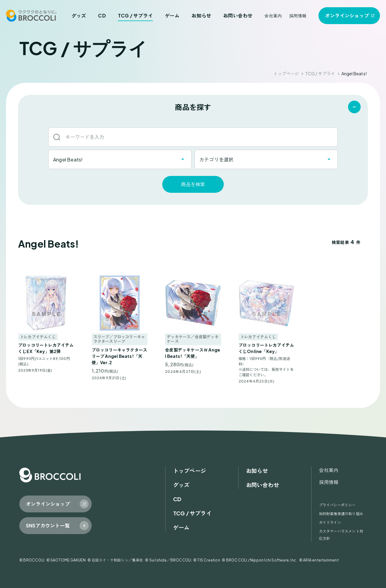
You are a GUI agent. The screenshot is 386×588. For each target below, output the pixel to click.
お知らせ (201, 16)
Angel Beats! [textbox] (68, 160)
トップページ (286, 73)
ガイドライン (330, 522)
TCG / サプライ (135, 16)
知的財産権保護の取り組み (341, 514)
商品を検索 (193, 184)
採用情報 (298, 16)
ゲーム (172, 16)
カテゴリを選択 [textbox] (216, 160)
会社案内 (273, 16)
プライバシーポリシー (337, 505)
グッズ (79, 16)
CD (102, 16)
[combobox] (120, 159)
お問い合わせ (238, 16)
